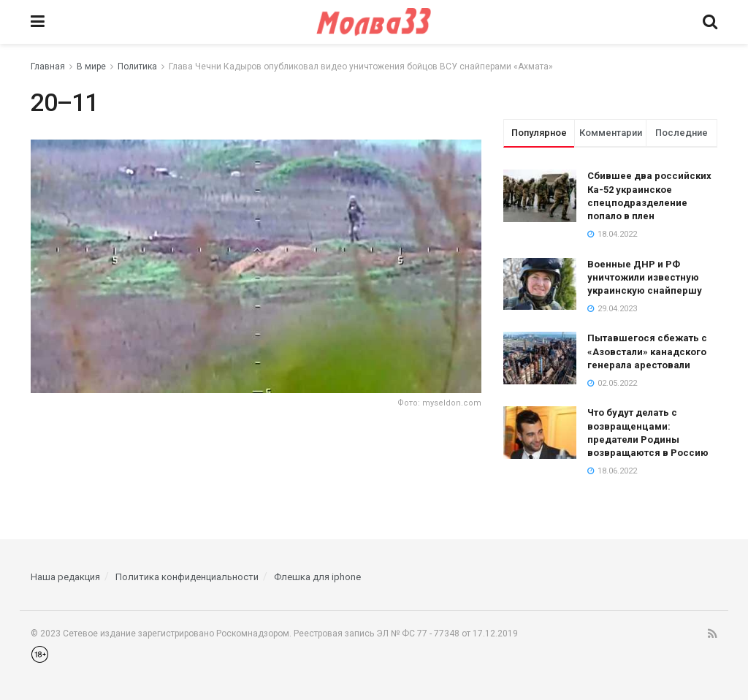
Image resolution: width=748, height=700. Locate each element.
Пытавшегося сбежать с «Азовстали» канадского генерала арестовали (647, 351)
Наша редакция (65, 577)
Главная (48, 66)
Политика (137, 66)
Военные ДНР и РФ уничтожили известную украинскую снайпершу (645, 277)
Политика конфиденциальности (187, 577)
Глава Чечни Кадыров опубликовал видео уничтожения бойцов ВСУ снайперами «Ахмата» (361, 66)
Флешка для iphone (317, 577)
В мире (91, 66)
